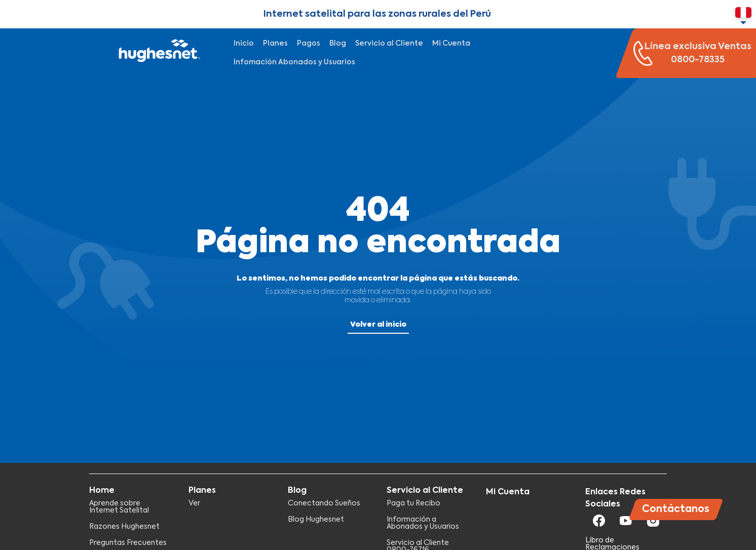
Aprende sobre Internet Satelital (119, 507)
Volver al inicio (378, 325)
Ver (194, 503)
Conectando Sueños (324, 503)
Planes (275, 44)
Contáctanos (676, 509)
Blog (338, 44)
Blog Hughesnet (316, 520)
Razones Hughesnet (124, 527)
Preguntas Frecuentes (128, 543)
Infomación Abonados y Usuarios (294, 62)
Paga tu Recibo (413, 503)
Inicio (244, 44)
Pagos (309, 44)
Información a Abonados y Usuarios (423, 523)
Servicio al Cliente (389, 44)
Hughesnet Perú (158, 53)
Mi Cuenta (451, 44)
